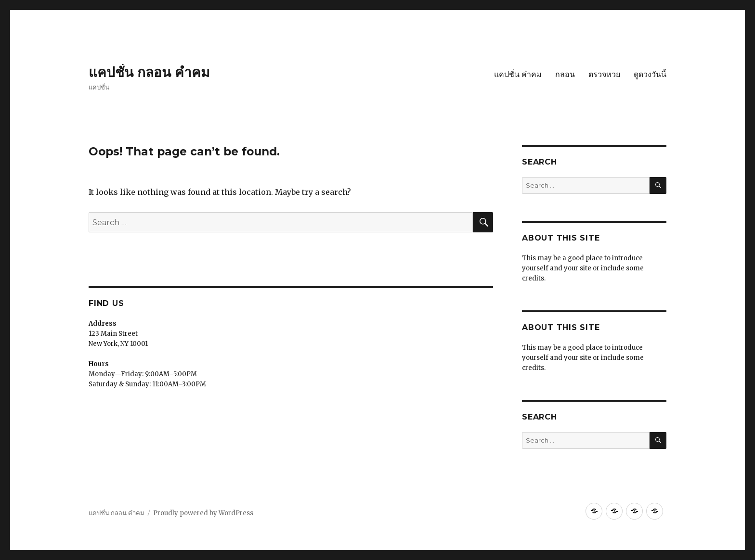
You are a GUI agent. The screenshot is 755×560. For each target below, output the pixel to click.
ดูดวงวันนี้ (650, 74)
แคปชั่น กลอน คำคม (149, 72)
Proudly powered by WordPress (203, 513)
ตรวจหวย (604, 74)
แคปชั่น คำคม (518, 74)
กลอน (565, 74)
